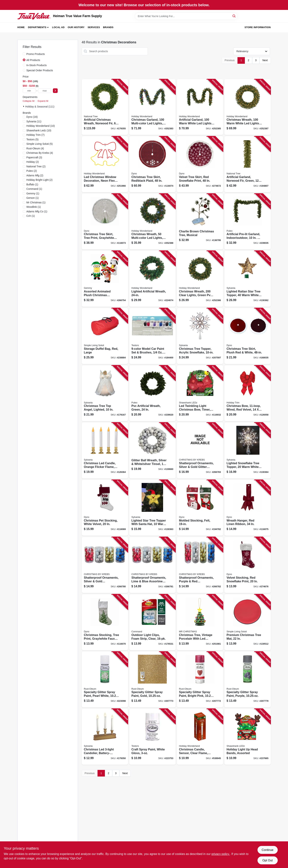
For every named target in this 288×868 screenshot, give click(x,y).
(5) (33, 139)
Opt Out (267, 860)
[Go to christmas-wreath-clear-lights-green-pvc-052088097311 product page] (200, 279)
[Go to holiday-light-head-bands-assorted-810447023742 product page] (248, 737)
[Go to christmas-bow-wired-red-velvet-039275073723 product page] (248, 393)
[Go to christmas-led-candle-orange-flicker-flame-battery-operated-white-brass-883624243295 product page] (105, 451)
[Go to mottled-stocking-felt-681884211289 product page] (200, 508)
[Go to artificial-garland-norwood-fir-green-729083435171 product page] (248, 164)
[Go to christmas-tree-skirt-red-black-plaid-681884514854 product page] (152, 164)
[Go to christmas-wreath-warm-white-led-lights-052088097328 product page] (248, 107)
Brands (108, 27)
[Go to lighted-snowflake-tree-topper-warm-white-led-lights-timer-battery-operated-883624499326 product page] (248, 451)
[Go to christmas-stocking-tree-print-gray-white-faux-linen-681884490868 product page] (105, 622)
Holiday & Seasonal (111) (40, 107)
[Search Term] (186, 16)
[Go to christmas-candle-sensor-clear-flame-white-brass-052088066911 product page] (200, 737)
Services (94, 27)
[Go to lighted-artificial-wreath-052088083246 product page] (152, 279)
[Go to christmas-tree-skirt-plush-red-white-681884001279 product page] (248, 336)
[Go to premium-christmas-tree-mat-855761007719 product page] (248, 622)
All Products (33, 60)
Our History (76, 27)
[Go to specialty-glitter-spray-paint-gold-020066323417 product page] (152, 680)
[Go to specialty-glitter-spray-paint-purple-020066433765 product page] (248, 680)
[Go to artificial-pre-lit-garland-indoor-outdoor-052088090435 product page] (248, 222)
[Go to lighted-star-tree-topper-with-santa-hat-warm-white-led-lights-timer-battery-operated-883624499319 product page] (152, 508)
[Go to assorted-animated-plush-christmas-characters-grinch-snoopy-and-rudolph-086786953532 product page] (105, 279)
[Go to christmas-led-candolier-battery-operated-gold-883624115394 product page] (105, 737)
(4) (35, 148)
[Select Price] (55, 91)
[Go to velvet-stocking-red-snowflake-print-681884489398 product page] (248, 565)
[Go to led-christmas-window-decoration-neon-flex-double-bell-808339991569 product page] (105, 164)
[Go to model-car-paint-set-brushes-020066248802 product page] (152, 336)
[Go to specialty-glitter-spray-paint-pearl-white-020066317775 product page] (105, 680)
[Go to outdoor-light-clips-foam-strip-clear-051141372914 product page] (152, 622)
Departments (37, 27)
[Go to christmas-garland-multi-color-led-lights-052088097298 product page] (152, 107)
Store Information (258, 27)
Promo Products (36, 54)
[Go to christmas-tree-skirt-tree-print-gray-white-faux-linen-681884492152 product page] (105, 222)
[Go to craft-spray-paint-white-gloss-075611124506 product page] (152, 737)
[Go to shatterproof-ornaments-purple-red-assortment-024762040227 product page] (200, 565)
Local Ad (58, 27)
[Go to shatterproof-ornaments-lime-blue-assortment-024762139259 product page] (152, 565)
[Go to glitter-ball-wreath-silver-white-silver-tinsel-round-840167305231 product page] (152, 451)
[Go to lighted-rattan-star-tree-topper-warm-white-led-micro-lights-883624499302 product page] (248, 279)
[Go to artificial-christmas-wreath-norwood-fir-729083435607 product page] (105, 107)
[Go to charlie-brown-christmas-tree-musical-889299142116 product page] (200, 222)
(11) (34, 121)
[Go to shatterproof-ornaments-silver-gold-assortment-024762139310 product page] (105, 565)
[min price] (29, 91)
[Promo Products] (24, 54)
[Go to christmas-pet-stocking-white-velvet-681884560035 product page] (105, 508)
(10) (41, 126)
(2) (33, 162)
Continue (267, 850)
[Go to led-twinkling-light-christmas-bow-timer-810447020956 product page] (200, 393)
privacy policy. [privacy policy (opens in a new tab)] (220, 854)
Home (21, 27)
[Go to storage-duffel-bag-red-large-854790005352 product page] (105, 336)
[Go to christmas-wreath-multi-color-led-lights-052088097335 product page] (152, 222)
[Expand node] (24, 106)
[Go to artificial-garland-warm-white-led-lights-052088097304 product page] (200, 107)
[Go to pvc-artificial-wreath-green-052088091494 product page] (152, 393)
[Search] (234, 16)
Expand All (43, 101)
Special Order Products (40, 70)
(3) (34, 157)
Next (265, 60)
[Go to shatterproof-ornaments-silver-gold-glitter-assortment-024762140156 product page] (200, 451)
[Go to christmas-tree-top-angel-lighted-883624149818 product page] (105, 393)
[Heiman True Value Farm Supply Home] (34, 16)
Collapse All (29, 101)
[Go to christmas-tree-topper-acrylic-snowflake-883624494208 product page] (200, 336)
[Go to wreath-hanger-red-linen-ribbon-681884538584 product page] (248, 508)
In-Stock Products (37, 65)
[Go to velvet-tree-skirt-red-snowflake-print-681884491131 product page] (200, 164)
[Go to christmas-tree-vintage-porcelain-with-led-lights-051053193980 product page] (200, 622)
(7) (36, 135)
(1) (32, 184)
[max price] (45, 91)
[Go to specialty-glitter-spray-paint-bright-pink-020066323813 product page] (200, 680)
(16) (32, 117)
